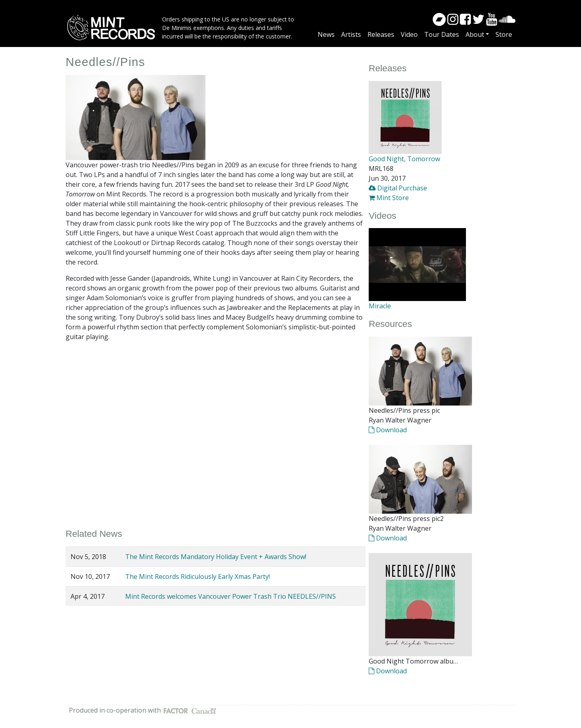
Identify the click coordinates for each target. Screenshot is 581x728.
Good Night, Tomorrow (404, 159)
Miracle (380, 306)
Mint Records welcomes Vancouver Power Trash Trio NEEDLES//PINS (231, 596)
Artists (351, 34)
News (326, 34)
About (475, 34)
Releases (381, 34)
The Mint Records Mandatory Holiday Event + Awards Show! (216, 557)
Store (504, 34)
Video (409, 34)
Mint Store (389, 198)
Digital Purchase (398, 188)
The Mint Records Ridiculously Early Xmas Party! (198, 576)
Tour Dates (442, 34)
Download (388, 430)
